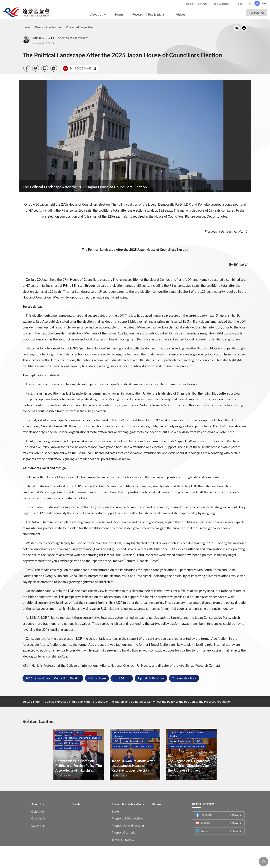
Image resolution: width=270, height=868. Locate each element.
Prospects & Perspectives (80, 27)
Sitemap (203, 4)
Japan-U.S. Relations (151, 678)
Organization (39, 816)
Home (189, 4)
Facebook (217, 812)
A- (250, 3)
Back (237, 28)
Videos (181, 14)
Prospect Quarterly (123, 830)
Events (119, 14)
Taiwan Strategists (123, 837)
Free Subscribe (221, 4)
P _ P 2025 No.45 (77, 68)
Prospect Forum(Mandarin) (128, 823)
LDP (122, 678)
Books (116, 809)
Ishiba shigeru (97, 678)
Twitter (217, 828)
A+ (264, 3)
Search (255, 13)
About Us (97, 14)
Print (244, 28)
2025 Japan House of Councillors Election (53, 678)
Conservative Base (184, 678)
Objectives (38, 809)
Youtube (217, 820)
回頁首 (263, 861)
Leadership (38, 823)
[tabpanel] (79, 754)
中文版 (239, 4)
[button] (27, 68)
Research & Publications (148, 14)
